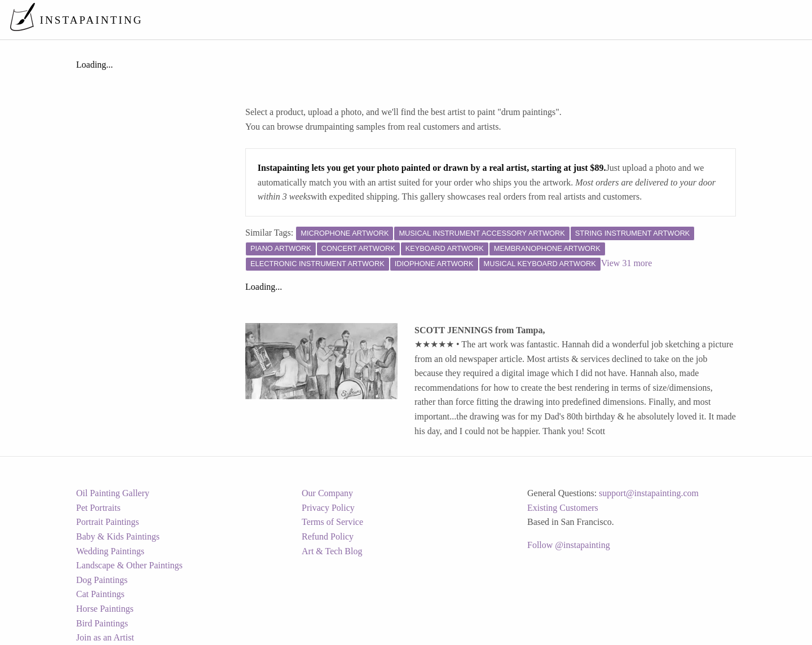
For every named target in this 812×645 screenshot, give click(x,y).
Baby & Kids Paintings (118, 536)
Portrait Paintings (108, 522)
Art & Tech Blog (332, 551)
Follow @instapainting (569, 545)
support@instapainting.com (649, 493)
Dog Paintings (102, 580)
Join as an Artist (105, 637)
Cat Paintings (100, 594)
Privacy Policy (328, 508)
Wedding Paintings (110, 551)
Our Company (327, 493)
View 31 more (627, 263)
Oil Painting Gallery (113, 493)
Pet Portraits (98, 508)
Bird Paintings (102, 623)
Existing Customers (563, 508)
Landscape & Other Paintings (129, 565)
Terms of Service (332, 522)
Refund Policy (328, 536)
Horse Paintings (105, 609)
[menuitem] (566, 19)
